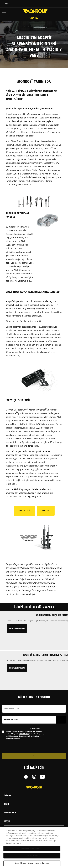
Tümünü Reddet (32, 856)
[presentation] (23, 746)
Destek (8, 804)
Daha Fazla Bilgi (24, 511)
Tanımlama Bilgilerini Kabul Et (32, 848)
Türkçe (5, 4)
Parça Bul (34, 18)
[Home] (34, 11)
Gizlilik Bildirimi (24, 734)
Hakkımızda (10, 813)
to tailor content (35, 728)
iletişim (7, 821)
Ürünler (9, 796)
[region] (34, 847)
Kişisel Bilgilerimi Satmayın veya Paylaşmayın (32, 863)
